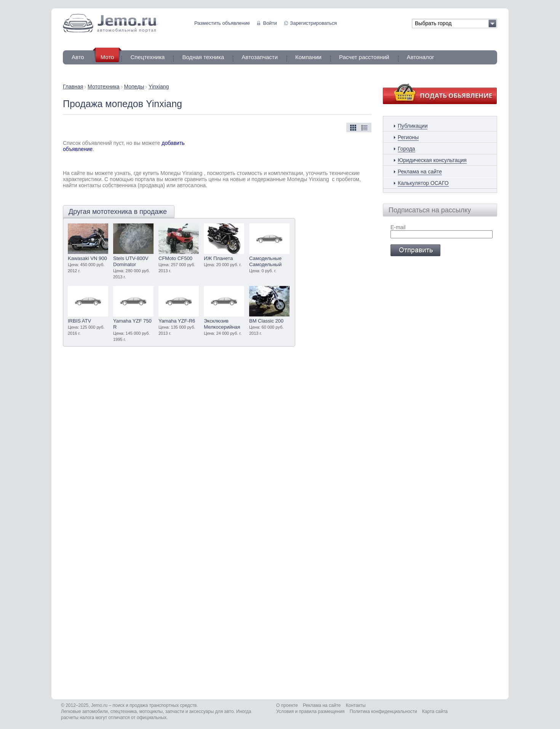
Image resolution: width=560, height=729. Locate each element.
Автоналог (421, 57)
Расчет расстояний (364, 57)
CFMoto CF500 (175, 258)
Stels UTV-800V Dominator (131, 261)
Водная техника (203, 57)
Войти (270, 23)
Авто (78, 57)
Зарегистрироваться (313, 23)
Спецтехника (147, 57)
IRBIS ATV (79, 321)
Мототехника (104, 87)
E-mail (398, 227)
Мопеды (134, 87)
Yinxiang (159, 87)
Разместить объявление (222, 23)
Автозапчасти (260, 57)
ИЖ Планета (218, 258)
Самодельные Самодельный (265, 261)
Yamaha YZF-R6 (177, 321)
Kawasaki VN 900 (87, 258)
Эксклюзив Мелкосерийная (222, 324)
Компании (308, 57)
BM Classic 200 (266, 321)
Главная (73, 87)
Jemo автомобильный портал (111, 23)
